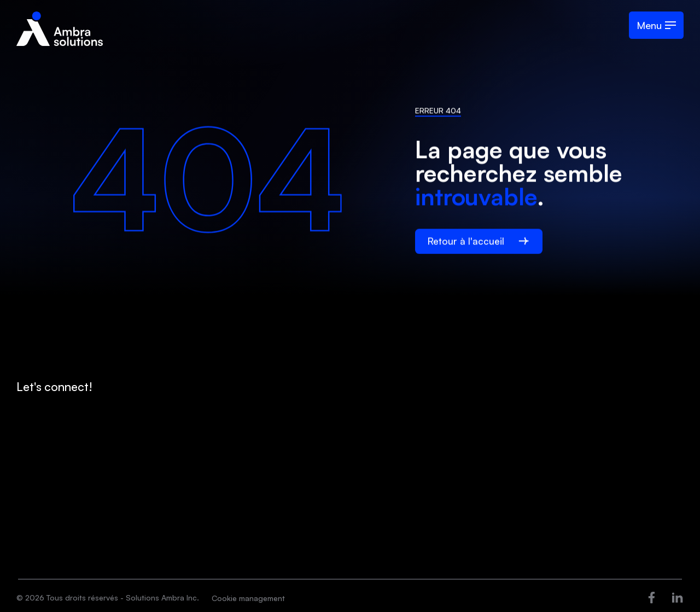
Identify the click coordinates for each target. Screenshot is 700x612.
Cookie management (248, 598)
